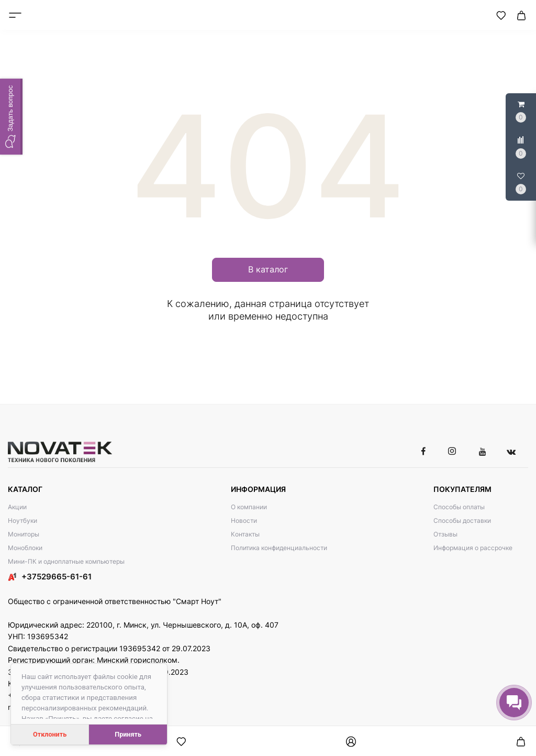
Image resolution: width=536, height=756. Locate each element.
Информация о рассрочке (473, 548)
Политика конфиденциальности (279, 548)
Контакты (245, 534)
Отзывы (445, 534)
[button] (11, 117)
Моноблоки (25, 548)
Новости (244, 521)
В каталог (268, 269)
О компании (249, 507)
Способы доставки (462, 521)
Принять (128, 734)
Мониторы (24, 534)
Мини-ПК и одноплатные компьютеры (66, 561)
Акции (17, 507)
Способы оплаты (459, 507)
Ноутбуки (23, 521)
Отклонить (50, 734)
